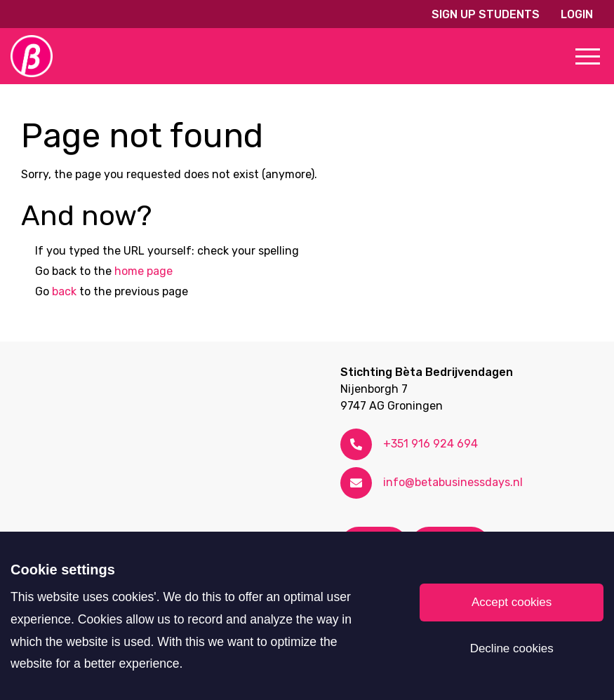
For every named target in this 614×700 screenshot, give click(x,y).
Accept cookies (512, 602)
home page (144, 271)
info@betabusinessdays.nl (453, 482)
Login (577, 14)
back (64, 291)
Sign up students (486, 14)
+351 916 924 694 (431, 444)
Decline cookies (512, 648)
